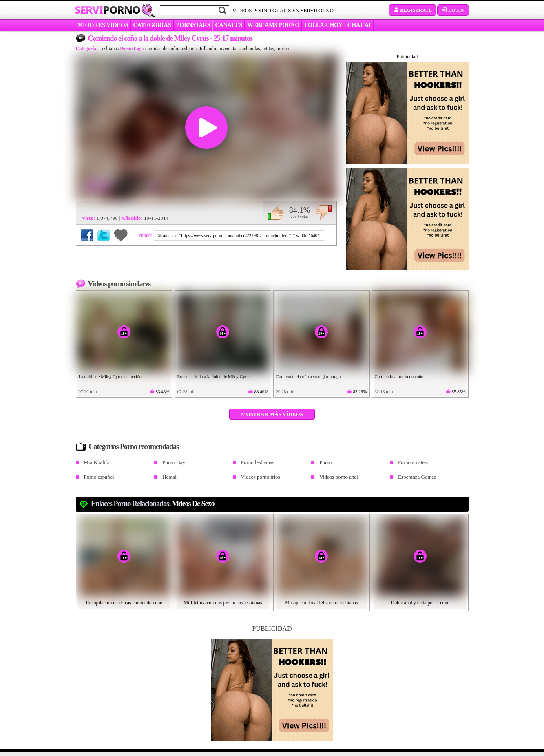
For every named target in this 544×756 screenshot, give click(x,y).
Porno (326, 462)
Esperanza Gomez (417, 477)
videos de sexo (193, 504)
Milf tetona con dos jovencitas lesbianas (223, 603)
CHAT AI (359, 25)
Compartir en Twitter (104, 235)
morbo (283, 49)
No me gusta (324, 212)
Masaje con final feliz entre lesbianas (321, 603)
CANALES (229, 25)
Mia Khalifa (97, 462)
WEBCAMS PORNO (273, 25)
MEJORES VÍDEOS (103, 25)
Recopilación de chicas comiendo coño (124, 603)
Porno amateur (414, 462)
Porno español (99, 477)
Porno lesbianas (258, 462)
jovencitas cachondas (239, 49)
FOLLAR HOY (323, 25)
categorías (152, 25)
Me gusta (275, 212)
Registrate (412, 10)
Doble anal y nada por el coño (420, 603)
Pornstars (193, 25)
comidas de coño (162, 49)
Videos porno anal (339, 477)
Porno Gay (174, 462)
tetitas (268, 49)
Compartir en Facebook (87, 235)
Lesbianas (109, 49)
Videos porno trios (261, 477)
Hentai (169, 477)
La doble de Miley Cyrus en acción (110, 376)
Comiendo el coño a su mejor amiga (308, 376)
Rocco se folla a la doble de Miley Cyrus (214, 376)
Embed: (145, 235)
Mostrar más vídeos (272, 414)
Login (453, 10)
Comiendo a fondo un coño (399, 376)
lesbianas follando (198, 49)
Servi (107, 10)
